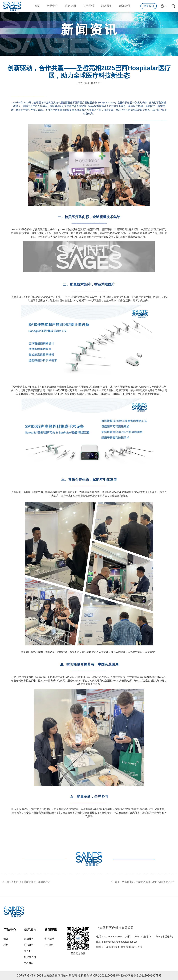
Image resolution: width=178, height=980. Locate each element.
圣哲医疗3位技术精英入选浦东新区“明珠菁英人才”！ (148, 882)
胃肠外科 (29, 939)
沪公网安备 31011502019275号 (142, 976)
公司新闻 (49, 945)
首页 (37, 6)
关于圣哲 (88, 6)
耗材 (6, 945)
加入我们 (107, 6)
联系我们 (149, 6)
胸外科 (28, 951)
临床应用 (70, 6)
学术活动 (49, 939)
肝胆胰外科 (30, 957)
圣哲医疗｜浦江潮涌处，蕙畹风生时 (31, 882)
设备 (6, 939)
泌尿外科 (29, 945)
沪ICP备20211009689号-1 (106, 976)
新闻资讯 (125, 6)
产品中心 (52, 6)
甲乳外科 (29, 963)
